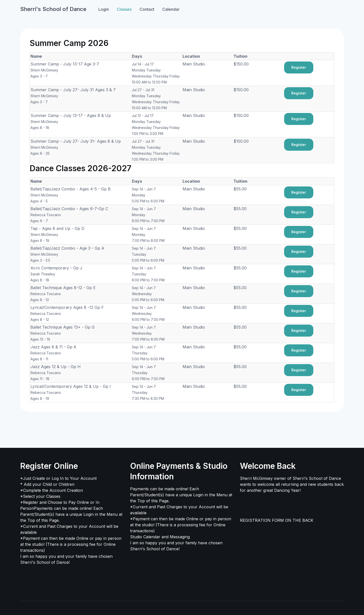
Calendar (171, 9)
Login (104, 9)
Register (299, 67)
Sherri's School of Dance (53, 9)
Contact (147, 9)
